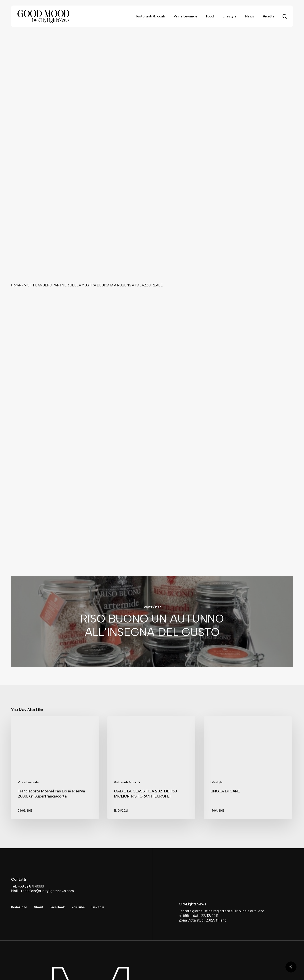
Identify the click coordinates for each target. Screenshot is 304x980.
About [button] (38, 907)
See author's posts (113, 523)
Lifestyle (150, 48)
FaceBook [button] (57, 907)
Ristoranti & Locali (127, 782)
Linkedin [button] (98, 907)
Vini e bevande (28, 782)
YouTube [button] (78, 907)
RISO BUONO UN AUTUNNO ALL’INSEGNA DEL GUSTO (152, 622)
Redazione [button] (19, 907)
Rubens (214, 295)
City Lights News (105, 499)
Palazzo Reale (236, 295)
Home (16, 285)
